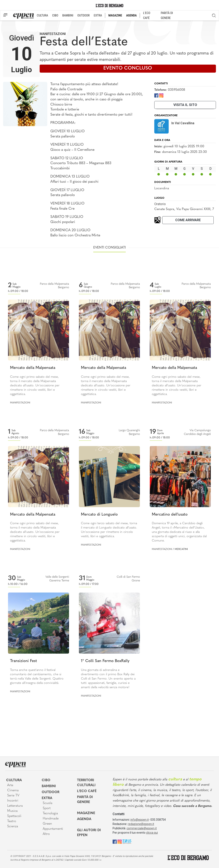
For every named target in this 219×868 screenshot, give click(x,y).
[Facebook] (156, 95)
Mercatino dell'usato (170, 515)
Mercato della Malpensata (33, 368)
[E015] (127, 841)
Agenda (84, 819)
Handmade (51, 819)
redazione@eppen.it (141, 824)
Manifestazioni (53, 34)
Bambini (49, 786)
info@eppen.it (140, 820)
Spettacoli (14, 816)
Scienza (13, 826)
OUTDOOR (83, 15)
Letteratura (15, 806)
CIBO (55, 15)
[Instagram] (161, 95)
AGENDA (131, 15)
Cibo (46, 780)
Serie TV (13, 796)
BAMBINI (68, 15)
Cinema (13, 790)
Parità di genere (85, 800)
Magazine (86, 813)
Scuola (48, 803)
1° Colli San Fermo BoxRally (105, 661)
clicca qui (152, 833)
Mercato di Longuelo (99, 515)
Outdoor (51, 792)
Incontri (13, 801)
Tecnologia (50, 813)
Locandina (162, 188)
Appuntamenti (53, 829)
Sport (47, 808)
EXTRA (98, 15)
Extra (47, 798)
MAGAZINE (115, 15)
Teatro (12, 821)
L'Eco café (87, 791)
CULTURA (42, 15)
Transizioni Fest (24, 661)
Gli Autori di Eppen (89, 833)
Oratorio (160, 204)
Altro (46, 834)
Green (47, 824)
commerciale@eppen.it (142, 828)
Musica (12, 811)
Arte (10, 785)
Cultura (14, 780)
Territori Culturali (86, 783)
